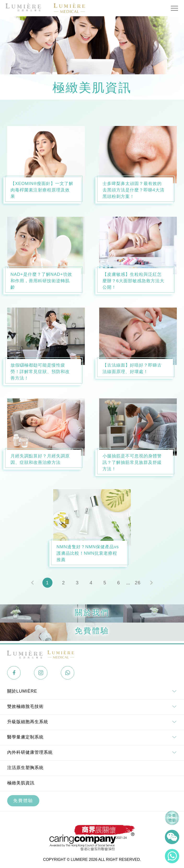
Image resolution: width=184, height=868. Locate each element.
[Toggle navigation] (174, 8)
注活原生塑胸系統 (25, 768)
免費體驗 (23, 801)
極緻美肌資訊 (21, 783)
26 (138, 583)
